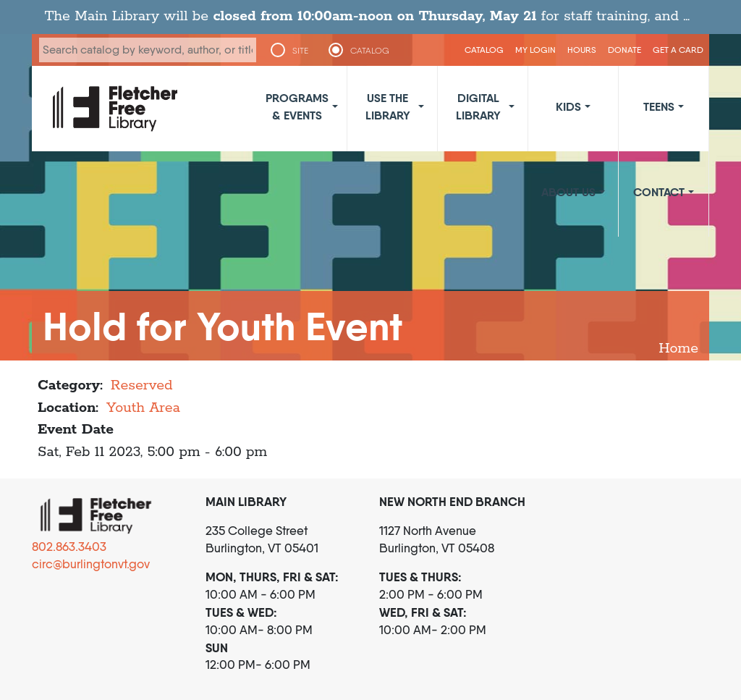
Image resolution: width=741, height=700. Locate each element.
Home (678, 349)
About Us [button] (568, 192)
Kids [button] (568, 106)
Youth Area (143, 408)
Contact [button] (659, 192)
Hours (582, 50)
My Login (535, 50)
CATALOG (370, 51)
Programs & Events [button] (297, 106)
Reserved (142, 385)
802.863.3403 (69, 547)
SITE (300, 51)
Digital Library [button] (478, 106)
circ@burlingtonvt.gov (91, 564)
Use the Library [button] (388, 106)
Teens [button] (659, 106)
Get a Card (678, 50)
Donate (624, 50)
